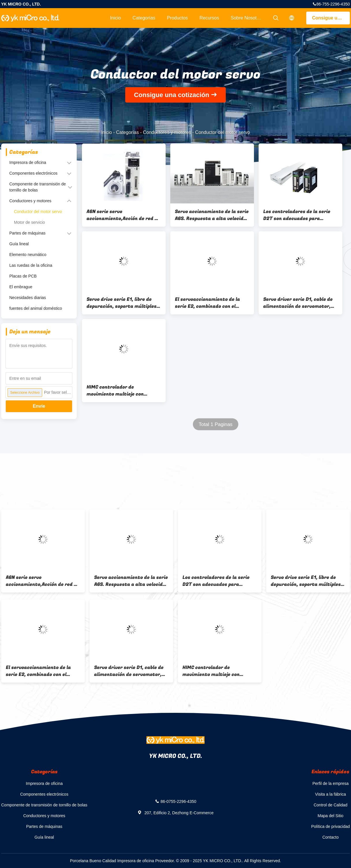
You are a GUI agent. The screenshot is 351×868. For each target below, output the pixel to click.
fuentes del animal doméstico (36, 308)
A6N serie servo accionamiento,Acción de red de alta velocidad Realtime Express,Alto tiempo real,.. (123, 215)
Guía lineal (19, 244)
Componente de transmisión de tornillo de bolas (38, 187)
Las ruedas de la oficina (31, 265)
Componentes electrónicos (33, 173)
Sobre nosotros (247, 18)
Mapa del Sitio (331, 816)
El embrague (21, 287)
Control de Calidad (330, 805)
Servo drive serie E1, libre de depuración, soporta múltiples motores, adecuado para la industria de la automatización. (124, 303)
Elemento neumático (28, 255)
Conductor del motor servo (38, 212)
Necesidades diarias (28, 298)
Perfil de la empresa (331, 783)
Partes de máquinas (27, 233)
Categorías (144, 18)
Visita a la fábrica (330, 794)
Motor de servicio (29, 222)
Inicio (115, 18)
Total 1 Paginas (216, 424)
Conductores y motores (167, 132)
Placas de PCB (23, 276)
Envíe (39, 406)
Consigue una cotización (331, 18)
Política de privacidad (331, 826)
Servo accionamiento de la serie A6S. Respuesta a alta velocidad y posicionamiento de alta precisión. (212, 215)
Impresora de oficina (28, 162)
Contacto (330, 837)
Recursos (209, 18)
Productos (177, 18)
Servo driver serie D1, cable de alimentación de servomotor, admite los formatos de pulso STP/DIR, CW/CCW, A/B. (298, 303)
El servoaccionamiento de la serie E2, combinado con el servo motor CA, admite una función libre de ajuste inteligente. (207, 303)
